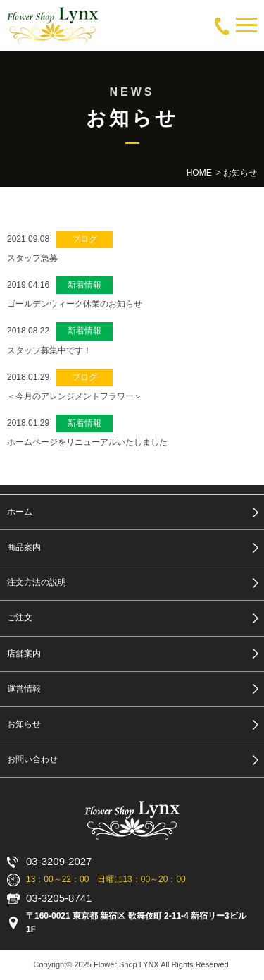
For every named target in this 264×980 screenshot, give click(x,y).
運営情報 (24, 689)
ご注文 (20, 618)
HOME (199, 173)
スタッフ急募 (32, 258)
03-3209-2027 (59, 861)
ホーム (20, 512)
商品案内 (24, 547)
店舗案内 (24, 654)
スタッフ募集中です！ (49, 350)
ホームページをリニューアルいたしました (87, 442)
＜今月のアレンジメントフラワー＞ (75, 396)
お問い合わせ (32, 759)
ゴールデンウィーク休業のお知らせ (75, 304)
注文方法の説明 (37, 582)
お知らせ (24, 724)
